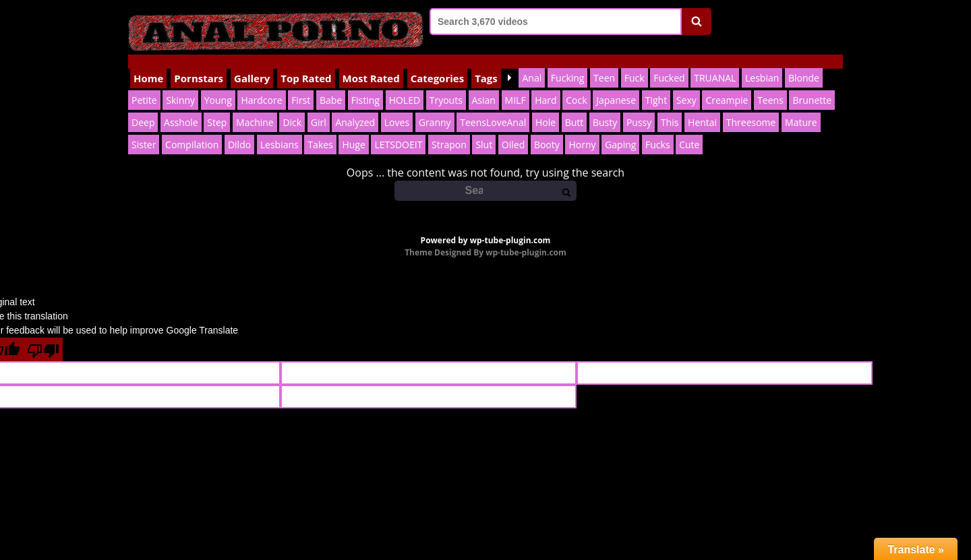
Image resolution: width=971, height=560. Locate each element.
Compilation (192, 130)
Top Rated (306, 64)
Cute (689, 130)
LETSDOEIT (398, 130)
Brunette (812, 86)
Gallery (252, 64)
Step (217, 108)
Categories (437, 64)
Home (148, 64)
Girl (319, 108)
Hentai (702, 108)
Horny (582, 130)
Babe (331, 86)
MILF (516, 86)
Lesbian (762, 64)
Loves (397, 108)
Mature (801, 108)
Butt (575, 108)
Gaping (620, 130)
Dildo (239, 130)
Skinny (180, 86)
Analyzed (355, 108)
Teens (770, 86)
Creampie (727, 86)
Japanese (616, 86)
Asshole (181, 108)
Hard (546, 86)
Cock (576, 86)
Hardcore (261, 86)
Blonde (804, 64)
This (670, 108)
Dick (292, 108)
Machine (255, 108)
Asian (484, 86)
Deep (143, 108)
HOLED (405, 86)
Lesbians (279, 130)
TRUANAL (715, 64)
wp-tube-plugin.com (510, 226)
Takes (320, 130)
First (301, 86)
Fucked (669, 64)
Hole (546, 108)
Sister (144, 130)
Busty (605, 108)
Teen (604, 64)
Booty (547, 130)
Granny (435, 108)
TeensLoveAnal (493, 108)
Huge (353, 130)
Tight (656, 86)
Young (218, 86)
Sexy (686, 86)
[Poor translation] (43, 335)
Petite (144, 86)
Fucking (568, 64)
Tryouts (446, 86)
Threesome (751, 108)
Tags (486, 64)
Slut (484, 130)
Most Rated (371, 64)
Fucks (658, 130)
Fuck (635, 64)
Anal (532, 64)
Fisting (365, 86)
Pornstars (199, 64)
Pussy (639, 108)
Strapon (449, 130)
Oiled (513, 130)
